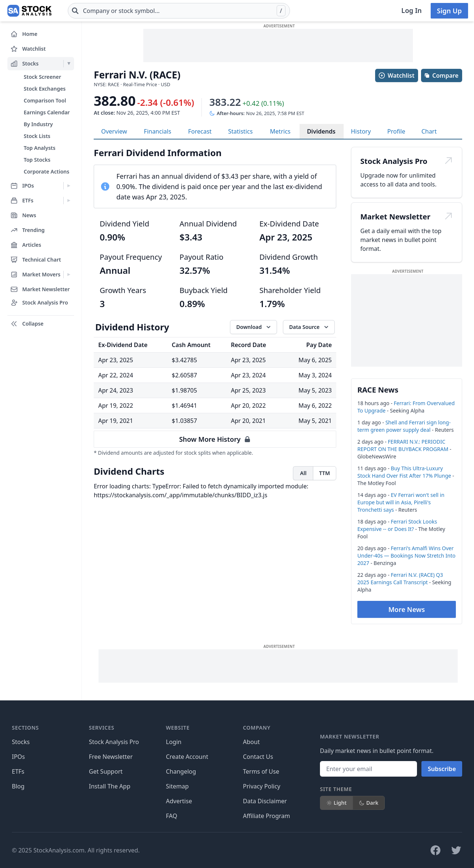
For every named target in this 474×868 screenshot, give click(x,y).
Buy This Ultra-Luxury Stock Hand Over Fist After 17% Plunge (404, 472)
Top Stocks (37, 160)
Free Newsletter (111, 757)
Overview (114, 131)
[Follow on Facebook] (435, 850)
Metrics (280, 131)
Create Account (187, 757)
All (303, 473)
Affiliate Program (266, 816)
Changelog (181, 771)
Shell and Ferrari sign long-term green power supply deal (404, 426)
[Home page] (29, 11)
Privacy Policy (262, 786)
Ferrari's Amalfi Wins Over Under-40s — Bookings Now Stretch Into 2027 (406, 556)
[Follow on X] (456, 850)
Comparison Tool (45, 100)
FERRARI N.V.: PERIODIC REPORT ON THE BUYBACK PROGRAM (403, 445)
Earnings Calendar (47, 112)
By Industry (38, 124)
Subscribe (442, 769)
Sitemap (177, 786)
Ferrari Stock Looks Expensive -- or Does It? (397, 525)
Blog (18, 786)
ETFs (18, 771)
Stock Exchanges (45, 89)
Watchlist (396, 75)
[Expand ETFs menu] (69, 201)
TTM (325, 473)
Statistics (240, 131)
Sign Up (449, 11)
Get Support (106, 771)
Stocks (21, 742)
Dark (369, 803)
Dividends (321, 131)
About (251, 742)
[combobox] (179, 11)
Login (174, 742)
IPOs (18, 757)
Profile (396, 131)
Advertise (179, 801)
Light (336, 803)
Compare (441, 75)
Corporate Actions (46, 171)
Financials (158, 131)
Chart (429, 131)
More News (407, 609)
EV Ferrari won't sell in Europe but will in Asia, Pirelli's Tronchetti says (401, 502)
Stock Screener (42, 77)
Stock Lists (37, 136)
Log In (412, 10)
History (361, 131)
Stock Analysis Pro (114, 742)
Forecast (200, 131)
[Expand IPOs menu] (69, 186)
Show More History (215, 439)
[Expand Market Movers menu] (69, 275)
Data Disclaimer (265, 801)
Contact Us (258, 757)
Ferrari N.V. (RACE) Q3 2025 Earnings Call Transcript (400, 578)
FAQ (171, 816)
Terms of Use (261, 771)
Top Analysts (40, 148)
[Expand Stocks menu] (69, 64)
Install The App (110, 786)
